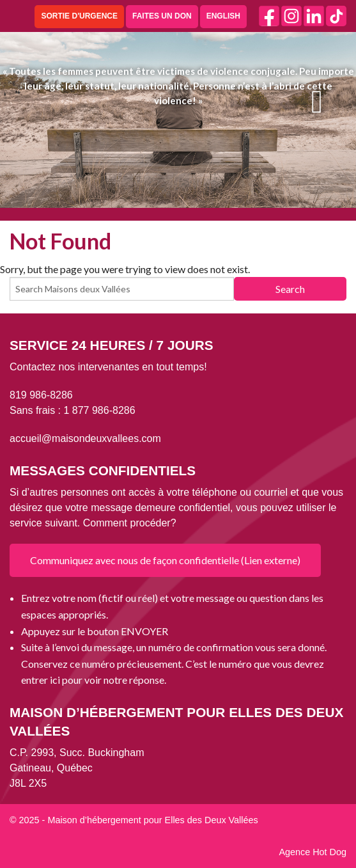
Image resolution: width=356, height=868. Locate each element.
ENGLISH (223, 16)
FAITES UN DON (162, 16)
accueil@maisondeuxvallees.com (85, 438)
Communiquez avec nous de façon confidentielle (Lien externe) (165, 560)
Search (290, 289)
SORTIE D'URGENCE (79, 16)
